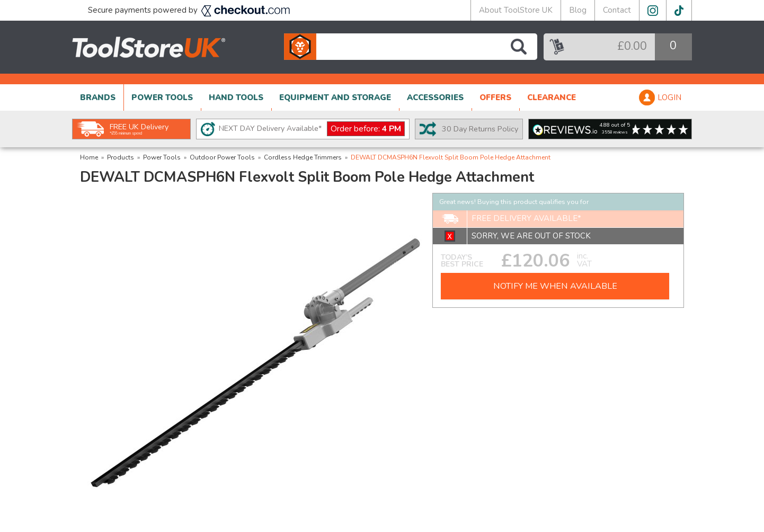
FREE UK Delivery (139, 129)
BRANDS (98, 97)
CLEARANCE (552, 97)
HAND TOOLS (236, 97)
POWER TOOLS (162, 97)
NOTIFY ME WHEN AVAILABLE (555, 286)
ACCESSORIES (435, 97)
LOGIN (669, 97)
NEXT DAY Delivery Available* (312, 129)
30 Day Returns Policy (480, 129)
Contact (617, 10)
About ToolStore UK (516, 10)
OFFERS (495, 97)
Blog (578, 10)
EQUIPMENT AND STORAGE (335, 97)
